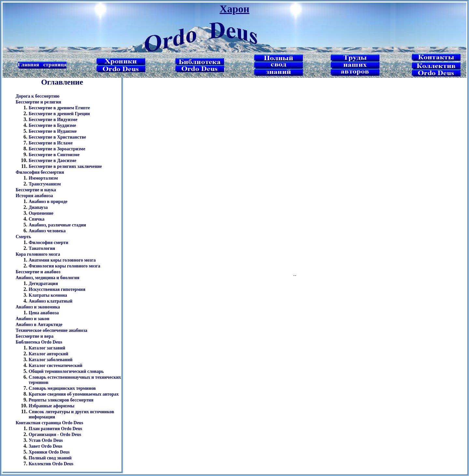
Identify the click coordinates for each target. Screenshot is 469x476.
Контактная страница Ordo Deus (49, 423)
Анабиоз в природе (48, 202)
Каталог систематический (56, 366)
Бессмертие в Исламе (51, 143)
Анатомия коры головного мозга (62, 260)
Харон (234, 9)
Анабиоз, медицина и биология (48, 278)
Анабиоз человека (47, 231)
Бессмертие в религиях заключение (65, 166)
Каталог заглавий (47, 348)
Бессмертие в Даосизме (52, 161)
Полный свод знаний (50, 458)
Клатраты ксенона (48, 295)
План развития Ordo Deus (55, 429)
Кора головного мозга (38, 254)
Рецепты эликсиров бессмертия (61, 400)
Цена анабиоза (44, 313)
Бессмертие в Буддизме (52, 125)
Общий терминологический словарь (66, 371)
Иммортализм (43, 178)
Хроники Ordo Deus (49, 452)
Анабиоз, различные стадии (57, 225)
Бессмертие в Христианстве (57, 137)
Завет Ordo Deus (46, 446)
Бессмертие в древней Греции (59, 114)
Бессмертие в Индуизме (53, 120)
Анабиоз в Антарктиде (39, 325)
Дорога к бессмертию (37, 96)
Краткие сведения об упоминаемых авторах (74, 394)
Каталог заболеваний (51, 360)
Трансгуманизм (45, 184)
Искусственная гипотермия (57, 289)
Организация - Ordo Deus (55, 435)
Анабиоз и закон (33, 319)
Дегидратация (43, 284)
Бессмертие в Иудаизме (53, 131)
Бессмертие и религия (38, 102)
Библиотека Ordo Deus (39, 342)
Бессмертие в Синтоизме (54, 155)
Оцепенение (41, 213)
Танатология (42, 248)
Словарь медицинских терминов (62, 388)
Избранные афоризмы (52, 406)
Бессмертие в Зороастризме (57, 149)
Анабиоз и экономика (38, 307)
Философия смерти (49, 243)
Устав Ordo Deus (46, 440)
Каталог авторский (49, 354)
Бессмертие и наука (36, 190)
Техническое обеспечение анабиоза (51, 330)
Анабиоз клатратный (50, 301)
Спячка (37, 219)
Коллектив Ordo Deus (51, 464)
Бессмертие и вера (35, 336)
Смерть (23, 237)
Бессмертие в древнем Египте (59, 108)
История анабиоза (34, 196)
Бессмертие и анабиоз (38, 272)
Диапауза (38, 207)
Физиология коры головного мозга (64, 266)
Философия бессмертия (40, 172)
